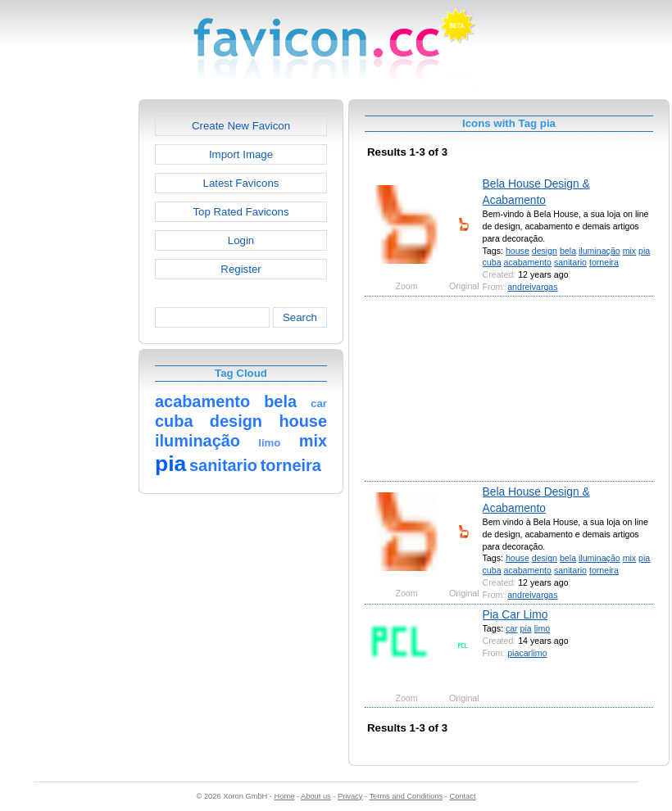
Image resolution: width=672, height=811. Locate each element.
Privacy (350, 796)
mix (630, 251)
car (512, 628)
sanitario (570, 262)
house (518, 251)
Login (241, 240)
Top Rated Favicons (241, 212)
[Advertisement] (68, 345)
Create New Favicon (241, 126)
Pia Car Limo (515, 614)
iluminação (599, 251)
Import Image (241, 154)
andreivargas (532, 287)
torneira (604, 262)
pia (644, 251)
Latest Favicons (241, 183)
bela (568, 251)
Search (300, 317)
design (545, 251)
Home (285, 796)
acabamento (528, 262)
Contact (463, 796)
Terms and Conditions (406, 796)
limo (542, 628)
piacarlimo (527, 653)
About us (316, 796)
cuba (492, 262)
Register (241, 269)
